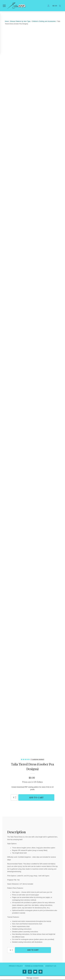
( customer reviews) (37, 759)
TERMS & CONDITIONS (34, 966)
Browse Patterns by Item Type (20, 22)
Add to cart (36, 798)
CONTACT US (51, 966)
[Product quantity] (14, 798)
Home (7, 22)
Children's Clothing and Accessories (44, 22)
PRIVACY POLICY (15, 966)
